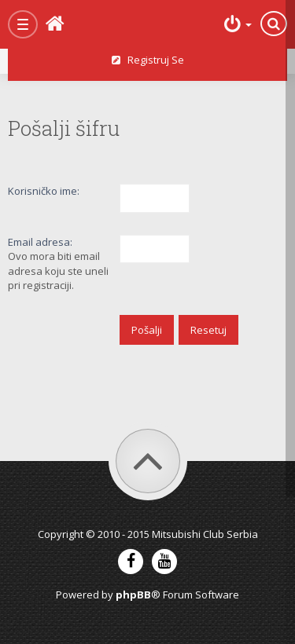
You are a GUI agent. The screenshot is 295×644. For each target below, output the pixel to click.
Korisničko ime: (44, 191)
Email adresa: (40, 242)
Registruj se (148, 60)
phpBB (133, 595)
